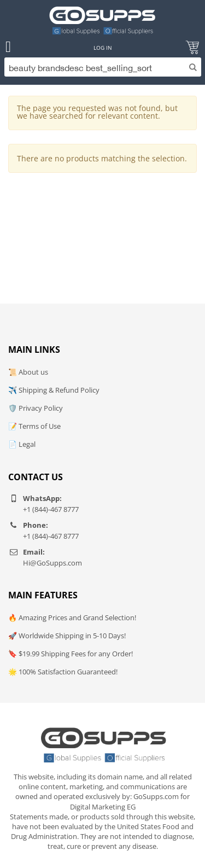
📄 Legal (22, 444)
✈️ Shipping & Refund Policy (54, 390)
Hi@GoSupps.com (52, 563)
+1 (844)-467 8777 (51, 509)
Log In (103, 48)
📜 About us (28, 372)
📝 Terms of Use (34, 426)
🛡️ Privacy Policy (36, 408)
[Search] (103, 67)
